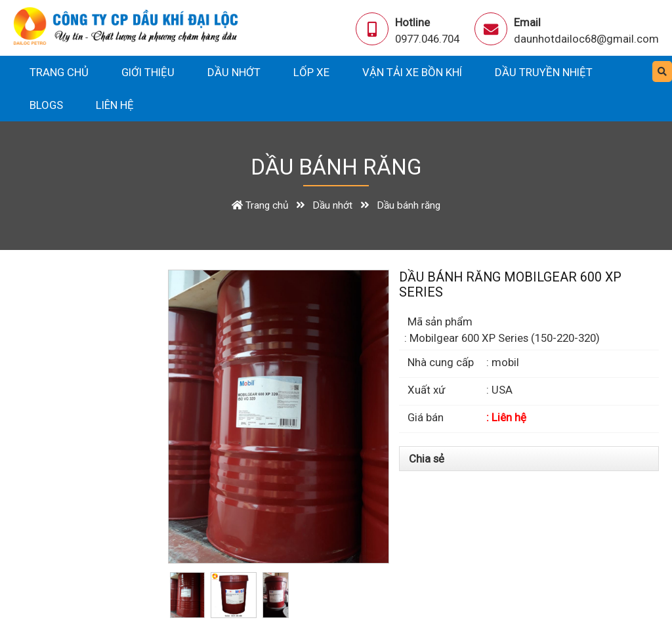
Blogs (46, 105)
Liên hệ (115, 105)
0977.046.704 (427, 39)
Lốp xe (311, 72)
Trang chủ (59, 72)
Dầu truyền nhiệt (544, 72)
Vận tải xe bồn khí (412, 72)
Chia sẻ (427, 459)
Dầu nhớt (234, 72)
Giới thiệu (148, 72)
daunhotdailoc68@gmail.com (586, 39)
